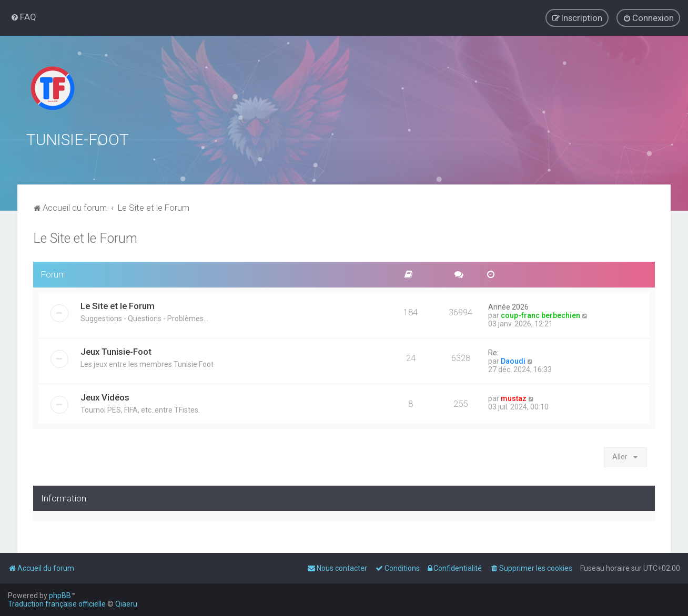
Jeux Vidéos (105, 396)
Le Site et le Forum (85, 237)
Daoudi (513, 360)
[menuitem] (23, 17)
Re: (493, 351)
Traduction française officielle (57, 604)
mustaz (514, 397)
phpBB (60, 596)
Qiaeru (126, 604)
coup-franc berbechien (540, 314)
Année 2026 (508, 305)
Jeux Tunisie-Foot (116, 350)
